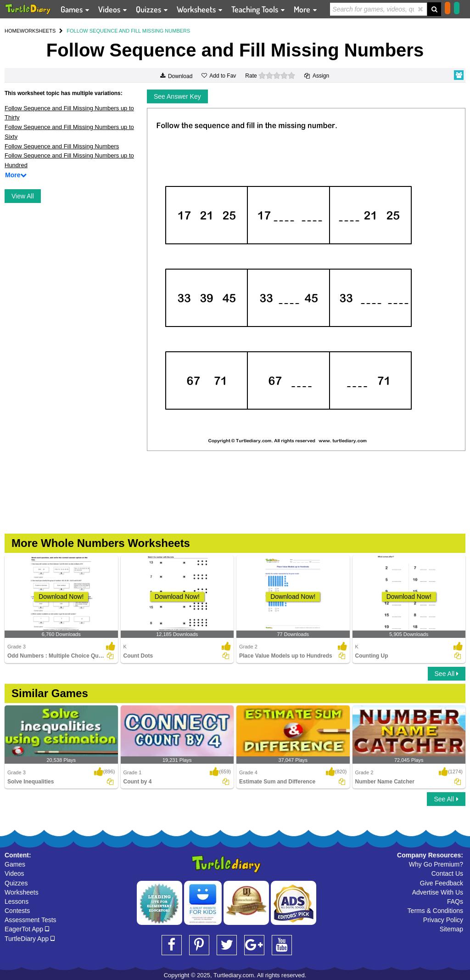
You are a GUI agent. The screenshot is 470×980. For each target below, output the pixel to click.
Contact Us (447, 873)
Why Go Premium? (436, 864)
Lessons (17, 901)
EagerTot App (27, 929)
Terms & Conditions (435, 911)
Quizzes (16, 883)
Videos (14, 873)
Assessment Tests (31, 920)
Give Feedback (442, 883)
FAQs (455, 901)
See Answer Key (177, 96)
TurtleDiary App (30, 939)
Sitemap (451, 929)
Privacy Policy (443, 920)
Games (15, 864)
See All (447, 674)
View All (23, 196)
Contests (17, 911)
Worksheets (22, 892)
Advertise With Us (438, 892)
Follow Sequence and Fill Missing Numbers (62, 146)
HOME (12, 31)
